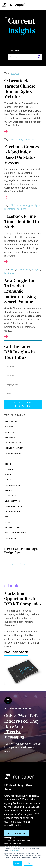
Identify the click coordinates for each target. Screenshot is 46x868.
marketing (10, 209)
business (21, 209)
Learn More (16, 850)
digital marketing (13, 453)
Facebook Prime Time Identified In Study (22, 221)
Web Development (13, 485)
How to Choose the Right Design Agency (22, 551)
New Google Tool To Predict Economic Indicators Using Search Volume (20, 291)
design (8, 464)
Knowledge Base (12, 496)
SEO (13, 205)
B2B (6, 517)
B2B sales (9, 522)
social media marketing (15, 533)
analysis (15, 74)
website (8, 491)
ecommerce (10, 469)
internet (9, 475)
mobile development (14, 448)
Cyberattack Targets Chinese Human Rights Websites (20, 89)
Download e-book (16, 653)
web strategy (18, 140)
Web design (10, 438)
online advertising (13, 443)
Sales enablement (13, 528)
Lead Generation (12, 501)
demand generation (14, 506)
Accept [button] (18, 863)
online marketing (13, 512)
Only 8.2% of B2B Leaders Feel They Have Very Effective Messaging (22, 726)
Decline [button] (28, 863)
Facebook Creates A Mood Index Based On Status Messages (22, 154)
